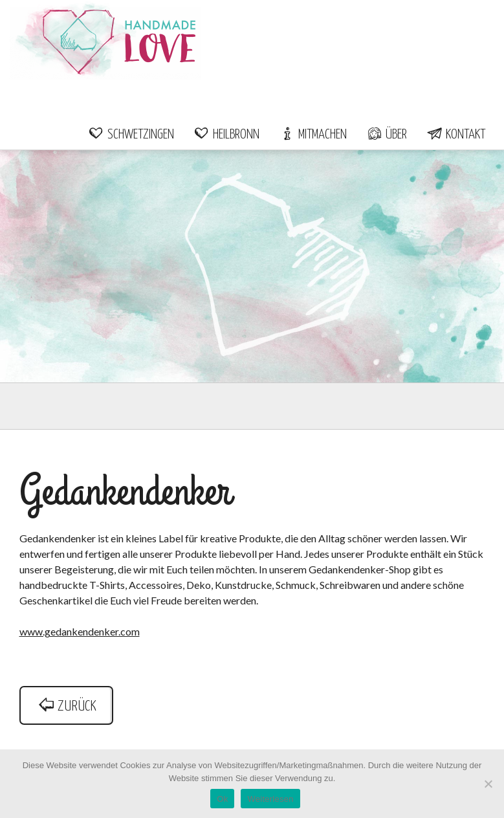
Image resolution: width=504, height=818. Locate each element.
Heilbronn (226, 135)
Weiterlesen (270, 799)
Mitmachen (313, 135)
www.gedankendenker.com (80, 631)
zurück (67, 706)
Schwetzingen (131, 135)
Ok (222, 799)
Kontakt (456, 135)
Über (387, 135)
